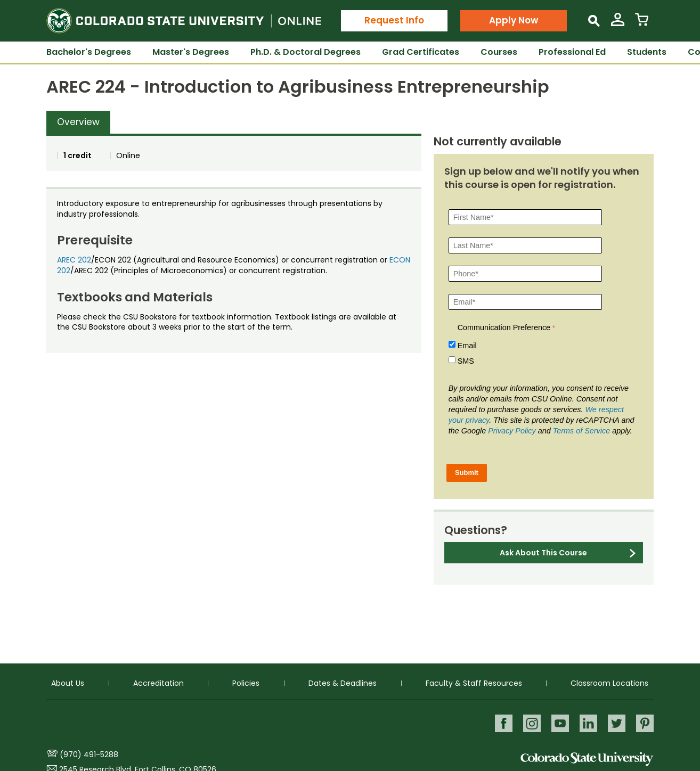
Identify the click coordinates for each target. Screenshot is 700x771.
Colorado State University (587, 759)
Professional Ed (572, 52)
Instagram (530, 723)
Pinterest (645, 723)
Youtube (559, 723)
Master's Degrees (191, 52)
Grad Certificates (421, 52)
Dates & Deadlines (343, 683)
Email (467, 346)
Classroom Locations (609, 683)
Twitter (616, 723)
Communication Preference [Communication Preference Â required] (504, 327)
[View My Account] (618, 24)
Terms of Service (581, 431)
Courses (499, 52)
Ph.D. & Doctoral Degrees (306, 52)
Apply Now (514, 20)
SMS (466, 361)
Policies (246, 683)
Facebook (501, 723)
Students (647, 52)
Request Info (394, 20)
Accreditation (158, 683)
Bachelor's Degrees (89, 52)
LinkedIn (587, 723)
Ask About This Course (543, 553)
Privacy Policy (512, 431)
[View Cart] (642, 24)
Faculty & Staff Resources (474, 683)
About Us (68, 683)
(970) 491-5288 (89, 754)
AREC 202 (74, 260)
